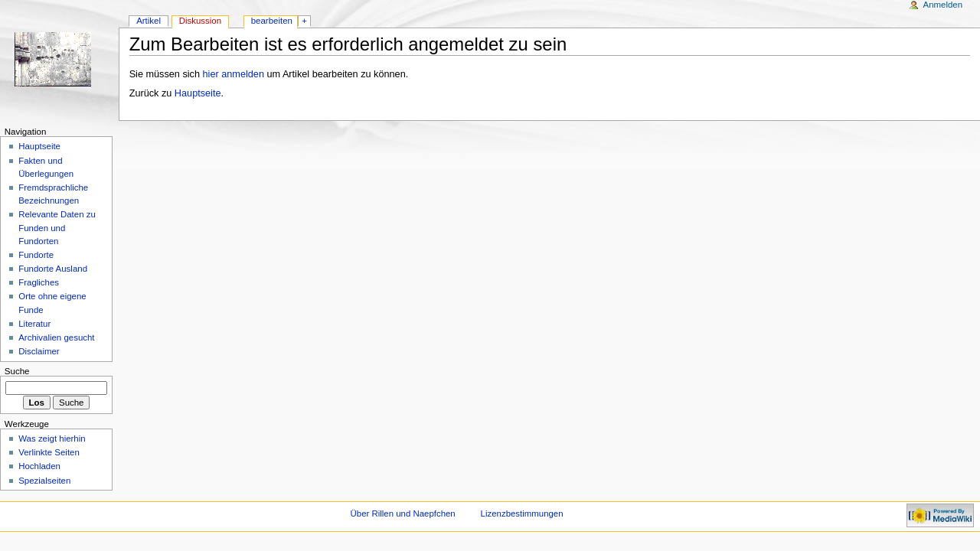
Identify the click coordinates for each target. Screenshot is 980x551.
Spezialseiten (44, 481)
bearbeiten (272, 21)
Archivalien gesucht (56, 337)
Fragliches (39, 282)
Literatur (34, 324)
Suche (17, 371)
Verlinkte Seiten (49, 452)
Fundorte (36, 255)
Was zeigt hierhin (52, 439)
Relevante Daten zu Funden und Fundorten (57, 227)
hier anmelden (234, 74)
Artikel (149, 21)
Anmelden (943, 5)
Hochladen (39, 466)
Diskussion (200, 21)
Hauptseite (198, 93)
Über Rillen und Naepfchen (403, 514)
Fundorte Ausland (53, 269)
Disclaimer (39, 351)
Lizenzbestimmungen (522, 514)
